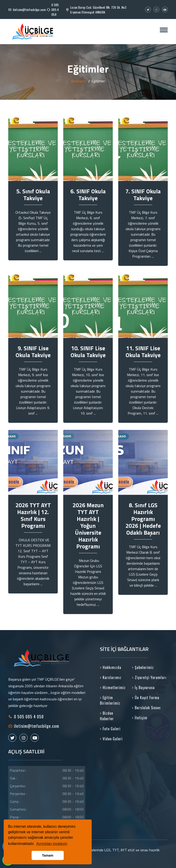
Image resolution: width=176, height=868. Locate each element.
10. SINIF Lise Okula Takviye (88, 352)
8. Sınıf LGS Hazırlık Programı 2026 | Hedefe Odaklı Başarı (143, 519)
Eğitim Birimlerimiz (110, 700)
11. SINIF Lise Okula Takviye (143, 352)
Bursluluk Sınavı (146, 708)
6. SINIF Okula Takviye (88, 195)
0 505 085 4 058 (55, 9)
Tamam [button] (48, 855)
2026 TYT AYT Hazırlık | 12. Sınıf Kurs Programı (33, 515)
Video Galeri (111, 739)
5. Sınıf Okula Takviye (33, 195)
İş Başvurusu (143, 687)
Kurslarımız (111, 677)
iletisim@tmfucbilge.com (29, 9)
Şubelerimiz (143, 667)
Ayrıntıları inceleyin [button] (52, 844)
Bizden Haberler (107, 716)
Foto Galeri (110, 729)
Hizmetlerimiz (113, 687)
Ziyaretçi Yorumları (149, 677)
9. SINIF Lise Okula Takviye (33, 352)
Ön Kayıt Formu (146, 698)
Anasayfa (78, 81)
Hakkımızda (111, 667)
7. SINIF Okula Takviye (143, 195)
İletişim (140, 718)
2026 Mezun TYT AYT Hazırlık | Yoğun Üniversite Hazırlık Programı (88, 526)
